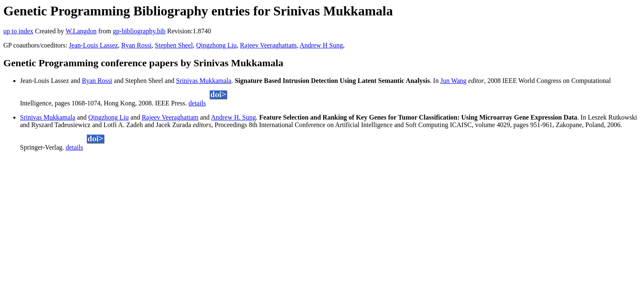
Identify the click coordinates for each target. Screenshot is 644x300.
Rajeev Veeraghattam (268, 45)
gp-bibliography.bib (139, 31)
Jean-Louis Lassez (94, 45)
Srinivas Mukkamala (204, 81)
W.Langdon (81, 31)
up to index (18, 31)
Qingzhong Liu (216, 45)
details (197, 103)
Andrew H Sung (321, 45)
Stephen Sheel (174, 45)
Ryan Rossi (136, 45)
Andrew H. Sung (234, 117)
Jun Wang (454, 81)
